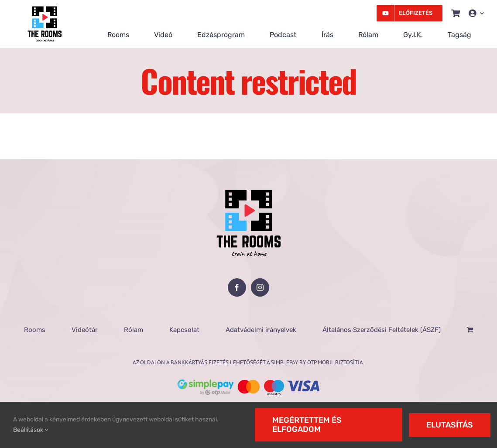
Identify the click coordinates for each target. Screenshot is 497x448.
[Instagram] (260, 287)
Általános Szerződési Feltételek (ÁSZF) (382, 330)
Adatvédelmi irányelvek (261, 330)
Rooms (35, 330)
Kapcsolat (184, 330)
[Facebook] (237, 287)
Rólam (134, 330)
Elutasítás (450, 425)
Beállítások (31, 430)
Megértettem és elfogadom (307, 425)
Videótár (85, 330)
